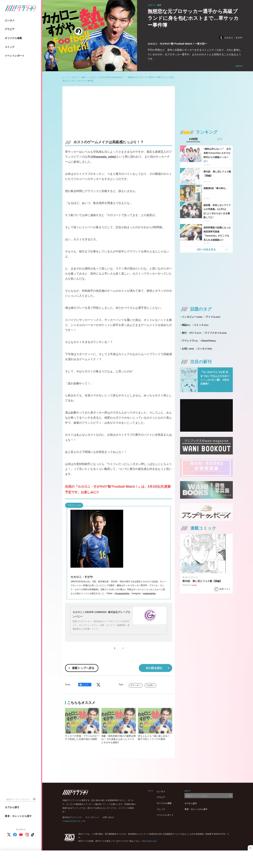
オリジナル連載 (13, 38)
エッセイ (205, 349)
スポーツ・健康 (79, 77)
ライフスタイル (216, 333)
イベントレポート (15, 56)
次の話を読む (154, 668)
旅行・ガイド (192, 333)
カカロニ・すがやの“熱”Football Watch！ (107, 77)
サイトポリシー (92, 817)
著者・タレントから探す (18, 816)
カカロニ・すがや (231, 38)
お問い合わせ (108, 817)
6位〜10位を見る (206, 249)
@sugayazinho (122, 593)
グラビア (10, 29)
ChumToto (208, 341)
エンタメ (10, 20)
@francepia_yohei (103, 157)
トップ (65, 77)
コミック (10, 47)
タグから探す (12, 807)
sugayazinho (149, 593)
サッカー (136, 685)
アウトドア (190, 341)
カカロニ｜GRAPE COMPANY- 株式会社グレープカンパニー (101, 614)
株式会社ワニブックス (72, 817)
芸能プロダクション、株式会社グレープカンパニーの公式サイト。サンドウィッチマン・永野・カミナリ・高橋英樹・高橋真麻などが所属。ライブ (101, 625)
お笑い (151, 685)
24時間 (193, 139)
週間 (220, 139)
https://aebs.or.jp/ (149, 841)
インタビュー (192, 317)
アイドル (213, 317)
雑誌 (186, 325)
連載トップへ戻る (83, 668)
